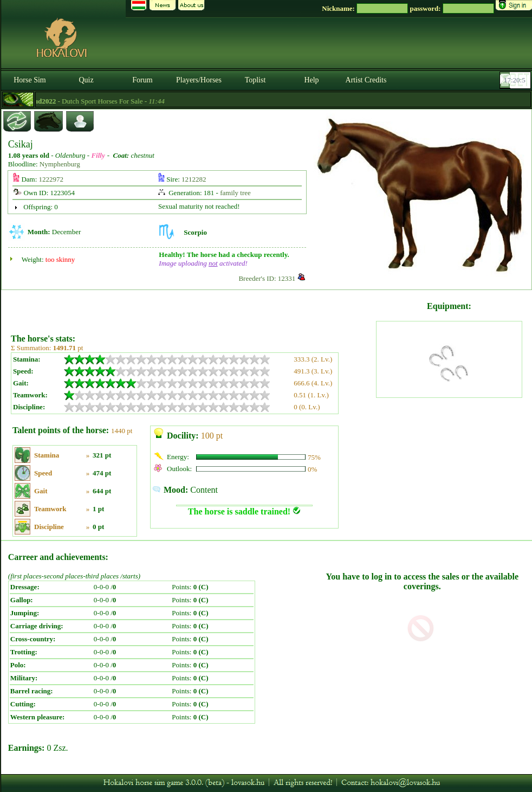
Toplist (255, 80)
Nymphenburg (60, 164)
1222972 (51, 179)
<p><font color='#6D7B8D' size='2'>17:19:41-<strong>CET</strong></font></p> (516, 80)
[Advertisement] (192, 308)
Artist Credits (366, 80)
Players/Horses (199, 80)
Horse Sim (30, 80)
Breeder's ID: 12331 (267, 278)
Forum (142, 80)
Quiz (86, 80)
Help (311, 80)
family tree (235, 193)
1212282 (194, 179)
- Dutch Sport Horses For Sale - (129, 101)
